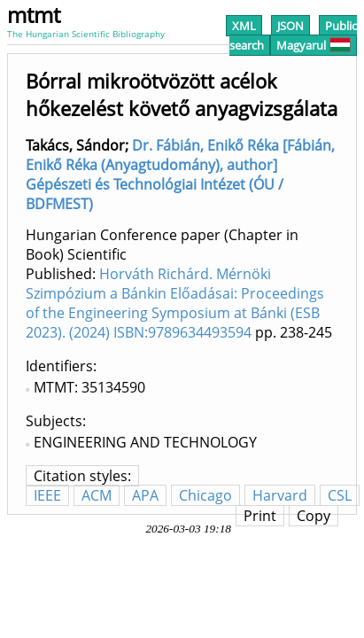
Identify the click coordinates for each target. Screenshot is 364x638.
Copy (314, 516)
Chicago (205, 495)
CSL (340, 495)
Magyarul (314, 45)
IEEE (47, 495)
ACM (97, 495)
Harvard (280, 495)
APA (145, 495)
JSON (290, 26)
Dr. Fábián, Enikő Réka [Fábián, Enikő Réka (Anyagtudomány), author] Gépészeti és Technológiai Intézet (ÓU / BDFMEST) (180, 175)
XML (244, 26)
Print (260, 516)
